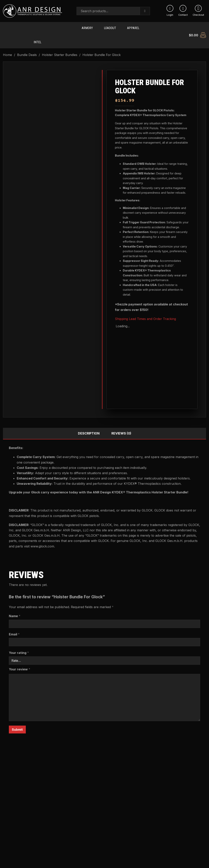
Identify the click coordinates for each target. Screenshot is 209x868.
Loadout (110, 27)
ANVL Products (65, 27)
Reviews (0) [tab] (121, 427)
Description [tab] (89, 427)
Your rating (19, 647)
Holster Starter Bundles (60, 49)
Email (14, 628)
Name (15, 610)
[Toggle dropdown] (46, 27)
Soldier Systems (15, 38)
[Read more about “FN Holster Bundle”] (79, 852)
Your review (20, 663)
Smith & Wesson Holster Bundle (27, 830)
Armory (87, 27)
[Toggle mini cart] (197, 32)
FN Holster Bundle (79, 827)
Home (7, 49)
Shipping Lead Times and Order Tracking (145, 313)
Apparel (133, 27)
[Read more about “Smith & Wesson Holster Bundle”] (27, 852)
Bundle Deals (27, 49)
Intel (37, 38)
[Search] (145, 11)
